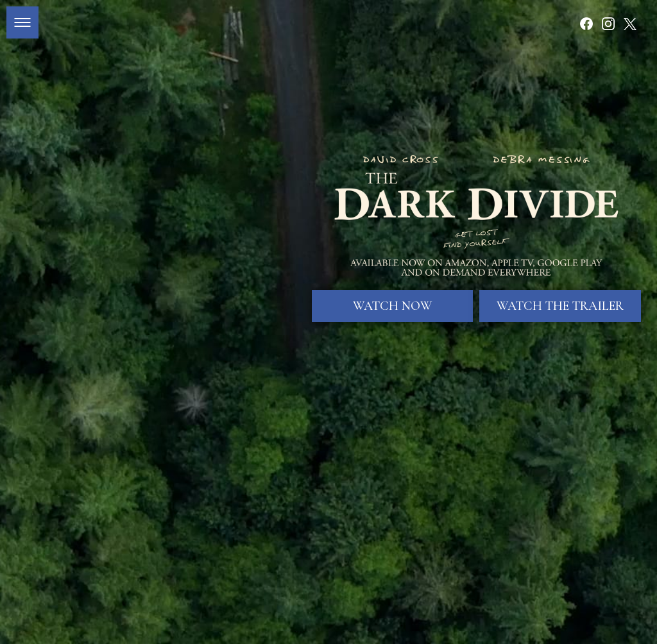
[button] (22, 22)
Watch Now (393, 291)
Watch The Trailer (560, 291)
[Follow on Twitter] (630, 24)
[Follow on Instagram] (608, 24)
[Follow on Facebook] (586, 24)
